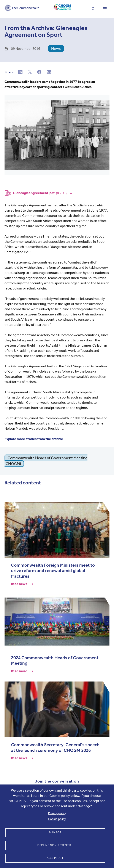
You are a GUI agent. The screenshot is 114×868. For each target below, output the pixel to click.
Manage (55, 832)
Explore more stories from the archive (34, 439)
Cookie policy (57, 819)
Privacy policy (57, 813)
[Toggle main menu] (105, 9)
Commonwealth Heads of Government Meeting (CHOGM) (46, 461)
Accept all (55, 858)
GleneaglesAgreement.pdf (34, 193)
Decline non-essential (55, 845)
